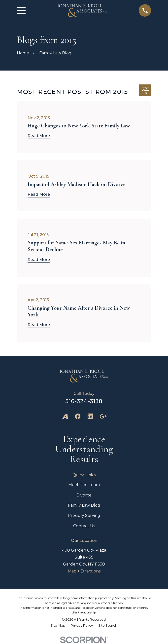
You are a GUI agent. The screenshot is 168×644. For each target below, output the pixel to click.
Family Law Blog (84, 505)
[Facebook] (78, 416)
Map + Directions (84, 571)
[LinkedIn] (90, 416)
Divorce (84, 495)
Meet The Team (84, 485)
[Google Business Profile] (103, 416)
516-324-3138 (84, 401)
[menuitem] (58, 625)
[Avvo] (65, 416)
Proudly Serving (84, 515)
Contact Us (84, 526)
